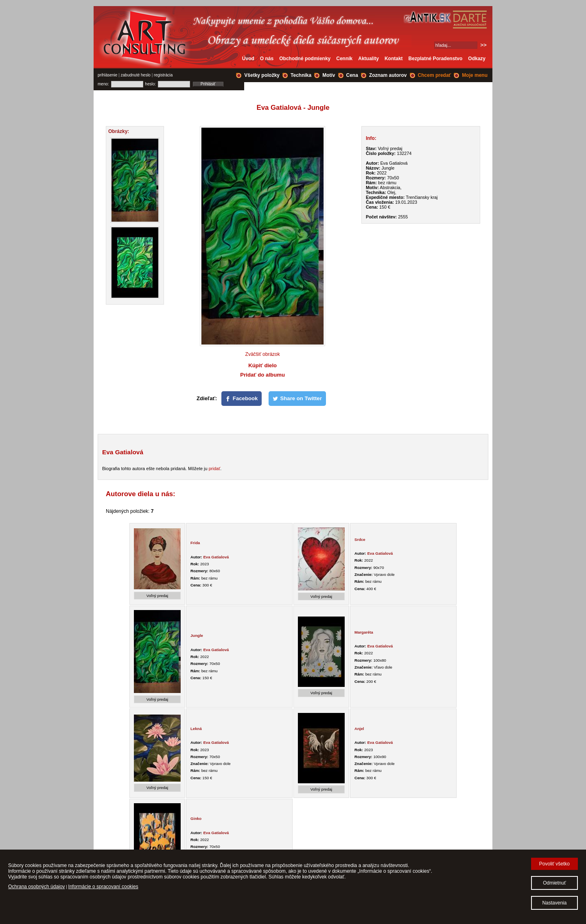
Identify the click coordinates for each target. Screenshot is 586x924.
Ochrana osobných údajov (36, 887)
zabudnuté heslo (136, 75)
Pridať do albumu (262, 375)
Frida (195, 543)
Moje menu (475, 75)
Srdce (360, 539)
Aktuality (368, 59)
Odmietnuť (554, 883)
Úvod (248, 59)
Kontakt (394, 59)
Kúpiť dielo (262, 365)
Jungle (197, 635)
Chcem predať (435, 75)
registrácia (163, 75)
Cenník (344, 59)
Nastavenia (554, 903)
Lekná (196, 729)
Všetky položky (262, 75)
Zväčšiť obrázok (263, 354)
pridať (215, 469)
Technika (301, 75)
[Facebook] (242, 399)
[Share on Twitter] (297, 399)
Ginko (196, 818)
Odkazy (477, 59)
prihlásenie (107, 75)
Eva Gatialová (216, 557)
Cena (352, 75)
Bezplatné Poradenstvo (436, 59)
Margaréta (364, 632)
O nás (267, 59)
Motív (329, 75)
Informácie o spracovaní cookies (103, 887)
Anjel (359, 729)
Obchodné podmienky (305, 59)
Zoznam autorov (388, 75)
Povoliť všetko (554, 864)
